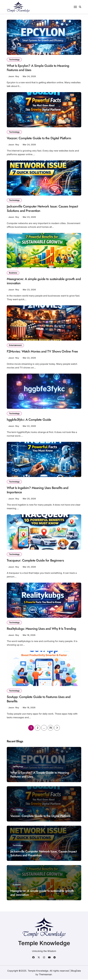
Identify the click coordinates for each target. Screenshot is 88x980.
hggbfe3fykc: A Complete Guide (29, 420)
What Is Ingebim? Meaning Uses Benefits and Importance (38, 490)
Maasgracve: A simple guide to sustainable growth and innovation (44, 281)
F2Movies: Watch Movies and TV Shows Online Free (42, 352)
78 (50, 728)
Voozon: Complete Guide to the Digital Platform (39, 138)
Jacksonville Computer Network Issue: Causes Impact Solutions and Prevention (43, 209)
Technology (14, 60)
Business (13, 273)
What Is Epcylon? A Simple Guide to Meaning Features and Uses (38, 68)
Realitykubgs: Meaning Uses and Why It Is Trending (42, 629)
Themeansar (45, 975)
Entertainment (15, 346)
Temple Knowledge (44, 944)
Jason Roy (14, 76)
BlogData (76, 971)
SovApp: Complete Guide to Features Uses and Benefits (39, 700)
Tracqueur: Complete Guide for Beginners (35, 561)
